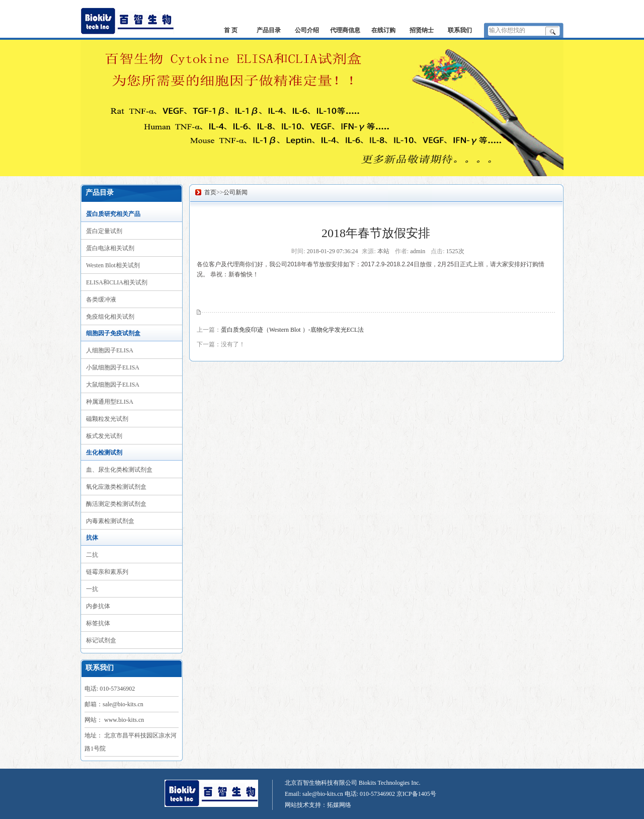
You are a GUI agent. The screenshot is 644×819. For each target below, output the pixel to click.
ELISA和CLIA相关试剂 (117, 282)
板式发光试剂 (104, 436)
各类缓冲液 (101, 300)
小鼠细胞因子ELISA (113, 367)
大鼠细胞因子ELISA (113, 385)
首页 (210, 192)
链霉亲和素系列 (107, 572)
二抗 (92, 555)
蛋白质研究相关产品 (113, 214)
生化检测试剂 (104, 453)
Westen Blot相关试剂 (113, 265)
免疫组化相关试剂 (110, 317)
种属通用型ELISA (110, 402)
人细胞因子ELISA (110, 350)
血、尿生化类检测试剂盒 (119, 470)
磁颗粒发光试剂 (107, 419)
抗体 (92, 538)
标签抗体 (98, 623)
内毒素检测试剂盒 (110, 521)
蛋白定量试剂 (104, 231)
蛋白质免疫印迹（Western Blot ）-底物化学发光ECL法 (292, 330)
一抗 (92, 589)
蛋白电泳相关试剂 (110, 248)
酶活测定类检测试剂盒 (116, 504)
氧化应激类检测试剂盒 (116, 487)
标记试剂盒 (101, 640)
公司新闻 (235, 192)
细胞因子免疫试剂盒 (113, 333)
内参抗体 (98, 606)
